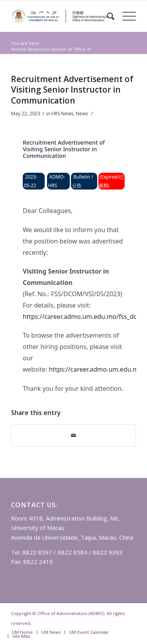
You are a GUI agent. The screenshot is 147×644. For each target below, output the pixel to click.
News (20, 61)
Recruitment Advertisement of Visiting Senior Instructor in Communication (72, 90)
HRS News (42, 61)
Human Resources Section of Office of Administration (51, 52)
